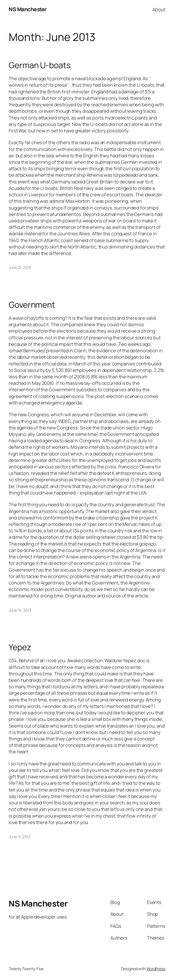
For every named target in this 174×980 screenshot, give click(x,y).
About (159, 9)
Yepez (20, 647)
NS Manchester (28, 9)
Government (32, 305)
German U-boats (40, 65)
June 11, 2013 (19, 837)
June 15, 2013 (20, 610)
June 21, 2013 (20, 267)
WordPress (156, 969)
